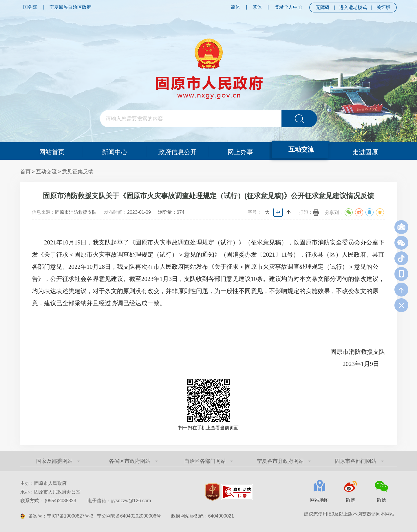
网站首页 (52, 151)
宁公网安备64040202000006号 (129, 516)
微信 (381, 500)
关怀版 (383, 7)
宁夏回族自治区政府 (70, 7)
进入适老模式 (353, 7)
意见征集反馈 (78, 172)
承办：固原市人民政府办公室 (50, 492)
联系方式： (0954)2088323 (86, 501)
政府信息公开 (178, 151)
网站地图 (319, 500)
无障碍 (323, 7)
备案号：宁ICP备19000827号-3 (61, 516)
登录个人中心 (288, 7)
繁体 (257, 7)
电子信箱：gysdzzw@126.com (119, 501)
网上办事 (240, 151)
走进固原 (365, 151)
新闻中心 (115, 151)
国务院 (30, 7)
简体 (235, 7)
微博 (350, 500)
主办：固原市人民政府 (43, 483)
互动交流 (301, 149)
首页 (25, 172)
